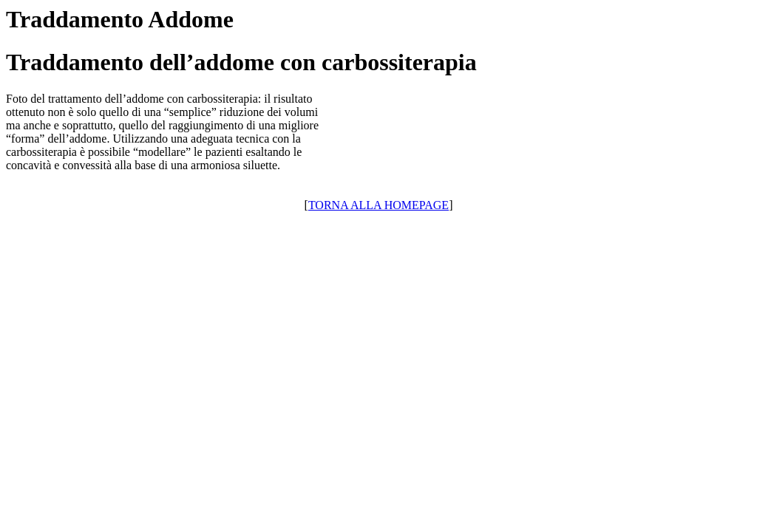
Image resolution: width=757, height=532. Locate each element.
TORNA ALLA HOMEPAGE (378, 205)
